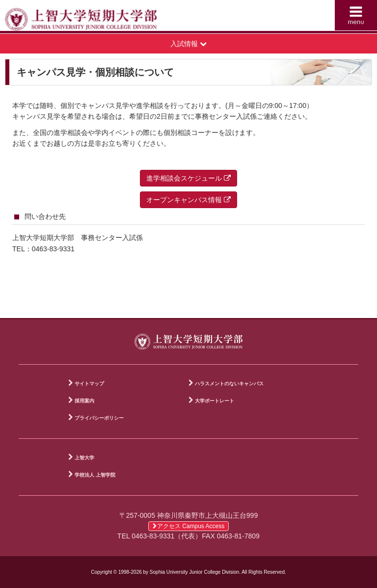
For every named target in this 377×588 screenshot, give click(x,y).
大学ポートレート (215, 401)
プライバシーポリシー (99, 418)
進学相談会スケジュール (188, 178)
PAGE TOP (362, 309)
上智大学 (84, 458)
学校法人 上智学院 (95, 475)
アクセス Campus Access (188, 526)
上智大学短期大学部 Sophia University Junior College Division (99, 18)
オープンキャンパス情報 (188, 200)
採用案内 (84, 401)
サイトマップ (89, 384)
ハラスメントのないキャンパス (229, 384)
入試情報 (188, 44)
